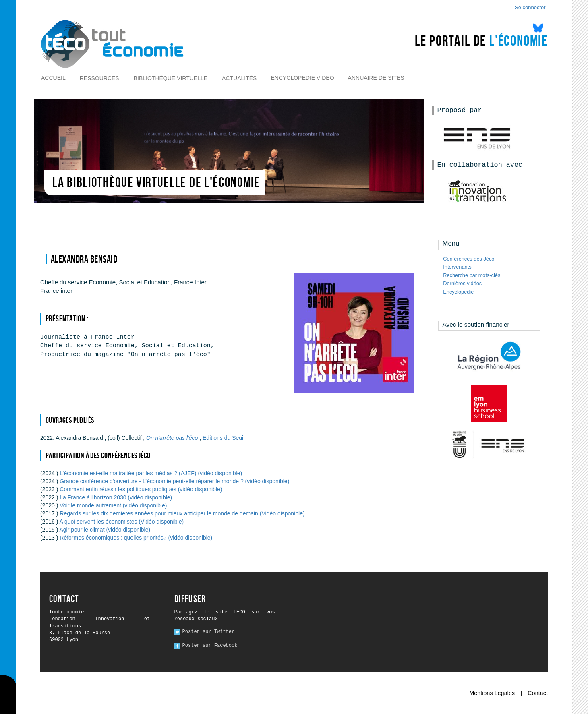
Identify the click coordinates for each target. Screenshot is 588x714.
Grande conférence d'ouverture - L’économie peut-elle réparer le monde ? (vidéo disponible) (174, 481)
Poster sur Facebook (210, 646)
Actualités (239, 78)
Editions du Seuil (224, 438)
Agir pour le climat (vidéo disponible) (105, 530)
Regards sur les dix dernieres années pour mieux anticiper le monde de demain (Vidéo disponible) (182, 513)
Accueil (53, 78)
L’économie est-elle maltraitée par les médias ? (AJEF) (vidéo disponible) (151, 473)
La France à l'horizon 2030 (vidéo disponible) (116, 497)
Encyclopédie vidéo (302, 78)
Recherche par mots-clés (472, 275)
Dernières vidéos (462, 283)
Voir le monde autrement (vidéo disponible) (113, 505)
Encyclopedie (458, 292)
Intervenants (457, 267)
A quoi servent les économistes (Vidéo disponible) (122, 522)
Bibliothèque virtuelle (171, 78)
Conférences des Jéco (469, 259)
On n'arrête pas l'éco (173, 438)
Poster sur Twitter (209, 632)
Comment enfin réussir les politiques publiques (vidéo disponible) (141, 489)
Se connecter (530, 7)
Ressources (99, 78)
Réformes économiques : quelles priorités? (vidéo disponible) (136, 538)
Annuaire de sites (376, 78)
